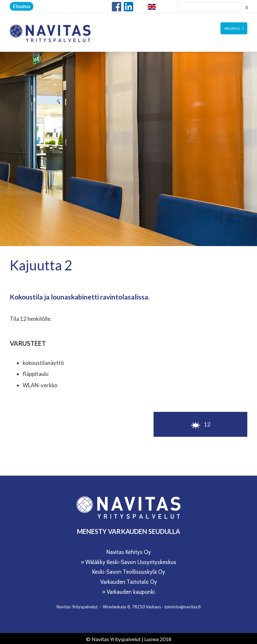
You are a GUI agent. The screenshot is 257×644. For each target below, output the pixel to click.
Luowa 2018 (158, 637)
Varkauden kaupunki (131, 590)
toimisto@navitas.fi (182, 605)
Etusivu (21, 6)
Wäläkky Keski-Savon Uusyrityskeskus (131, 560)
